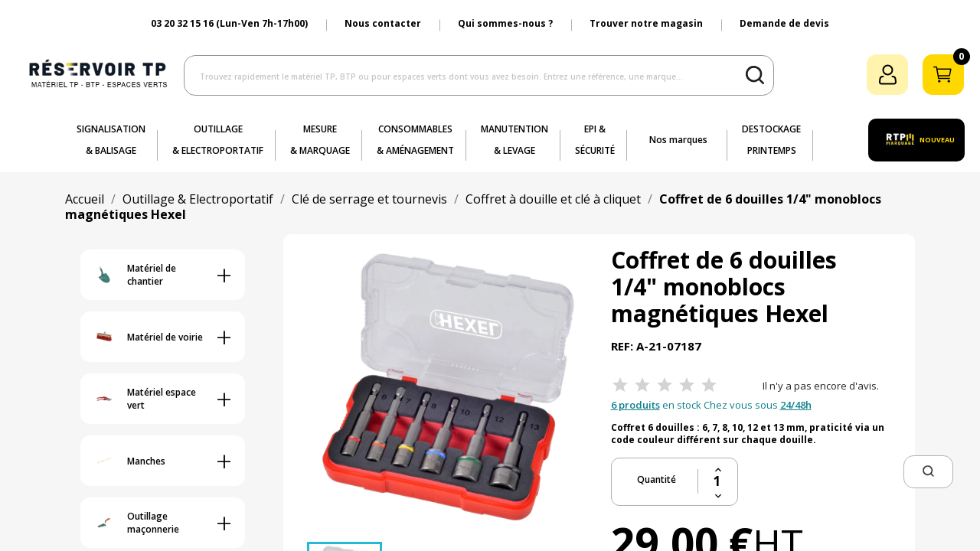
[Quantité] (718, 481)
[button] (928, 472)
